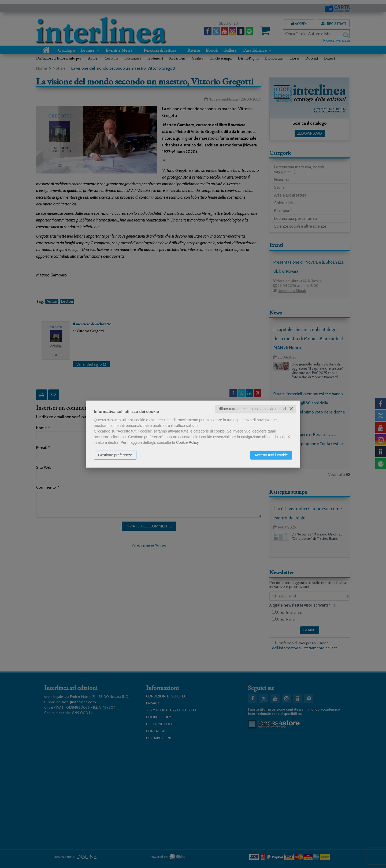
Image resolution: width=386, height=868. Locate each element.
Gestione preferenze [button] (115, 455)
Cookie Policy (187, 442)
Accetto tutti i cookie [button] (271, 455)
